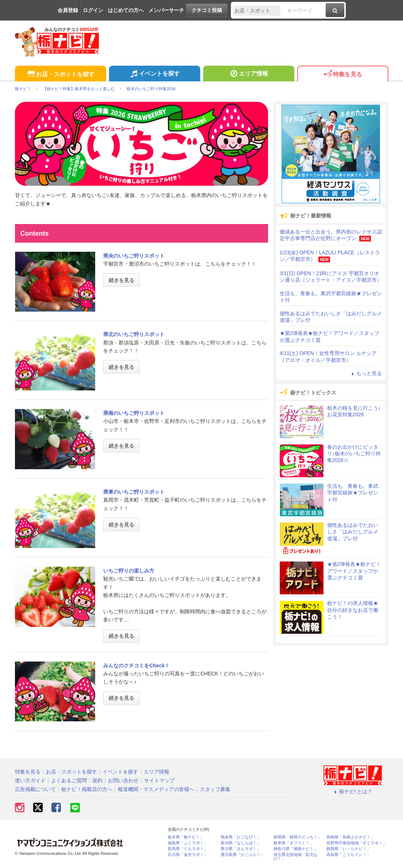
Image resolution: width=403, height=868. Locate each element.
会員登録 (68, 10)
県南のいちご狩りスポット (134, 413)
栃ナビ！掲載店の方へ (87, 789)
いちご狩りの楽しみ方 (129, 571)
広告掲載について (35, 789)
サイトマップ (159, 780)
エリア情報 (249, 74)
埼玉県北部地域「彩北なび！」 (296, 857)
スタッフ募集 (215, 789)
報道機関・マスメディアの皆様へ (156, 789)
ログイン (93, 10)
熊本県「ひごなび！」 (241, 837)
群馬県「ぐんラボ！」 (188, 849)
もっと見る (366, 373)
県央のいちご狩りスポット (134, 256)
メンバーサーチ (166, 10)
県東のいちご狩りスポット (134, 492)
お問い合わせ (123, 780)
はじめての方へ (126, 10)
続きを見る (121, 280)
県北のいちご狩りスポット (134, 334)
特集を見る (343, 75)
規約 (97, 780)
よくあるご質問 (69, 780)
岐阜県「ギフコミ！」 (294, 843)
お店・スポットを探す (60, 75)
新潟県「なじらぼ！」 (241, 843)
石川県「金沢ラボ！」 (188, 855)
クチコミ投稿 (207, 10)
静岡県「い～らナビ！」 (348, 849)
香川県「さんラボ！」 (241, 849)
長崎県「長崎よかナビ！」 (350, 837)
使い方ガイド (30, 780)
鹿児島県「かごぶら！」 (243, 855)
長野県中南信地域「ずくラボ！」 (356, 843)
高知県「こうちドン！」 (348, 855)
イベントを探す (154, 74)
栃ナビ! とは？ (353, 791)
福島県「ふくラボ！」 (188, 843)
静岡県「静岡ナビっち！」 (298, 837)
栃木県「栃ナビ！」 (186, 837)
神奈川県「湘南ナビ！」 (296, 849)
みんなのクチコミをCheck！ (136, 666)
